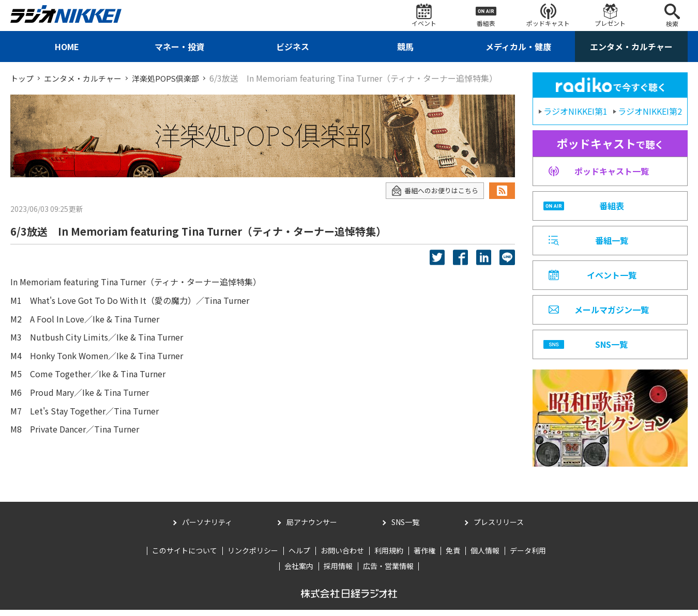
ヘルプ (299, 557)
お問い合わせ (342, 557)
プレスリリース (499, 528)
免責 (453, 557)
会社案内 (299, 572)
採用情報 (338, 572)
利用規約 (389, 557)
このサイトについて (185, 557)
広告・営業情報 (388, 572)
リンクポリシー (253, 557)
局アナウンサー (312, 528)
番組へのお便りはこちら (432, 190)
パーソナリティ (207, 528)
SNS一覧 (405, 528)
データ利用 (528, 557)
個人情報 (485, 557)
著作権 (424, 557)
